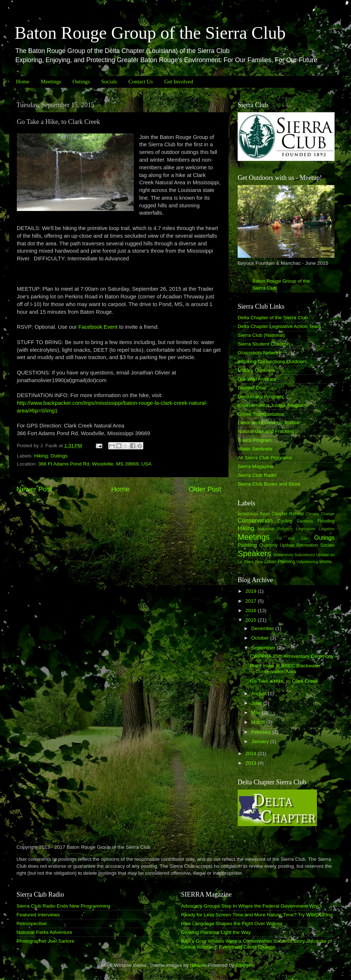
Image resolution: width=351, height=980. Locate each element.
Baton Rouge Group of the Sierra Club (150, 33)
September (264, 648)
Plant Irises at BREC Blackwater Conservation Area (285, 669)
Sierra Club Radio (257, 475)
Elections (305, 521)
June (257, 703)
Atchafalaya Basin (254, 514)
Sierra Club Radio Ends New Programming (63, 906)
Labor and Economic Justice (269, 423)
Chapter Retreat (288, 514)
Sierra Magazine (256, 466)
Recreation (307, 545)
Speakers (254, 553)
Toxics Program (255, 440)
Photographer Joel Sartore (45, 941)
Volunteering (307, 562)
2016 (252, 610)
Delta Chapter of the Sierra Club (273, 318)
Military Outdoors (256, 370)
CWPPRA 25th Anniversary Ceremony (292, 656)
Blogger (244, 965)
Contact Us (141, 82)
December (263, 628)
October (261, 638)
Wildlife (326, 562)
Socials (109, 82)
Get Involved (179, 82)
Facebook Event (98, 327)
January (261, 741)
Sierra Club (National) (261, 335)
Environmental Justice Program (272, 405)
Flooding (326, 521)
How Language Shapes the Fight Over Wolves (232, 924)
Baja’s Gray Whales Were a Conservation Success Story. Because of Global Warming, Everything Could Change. (256, 944)
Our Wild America (257, 379)
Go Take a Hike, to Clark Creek (284, 681)
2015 (252, 620)
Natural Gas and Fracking (266, 431)
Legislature (306, 529)
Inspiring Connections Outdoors (272, 361)
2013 (252, 763)
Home (23, 82)
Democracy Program (260, 397)
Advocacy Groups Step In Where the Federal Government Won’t (251, 906)
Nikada (198, 965)
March (259, 722)
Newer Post (34, 489)
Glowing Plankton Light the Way (216, 932)
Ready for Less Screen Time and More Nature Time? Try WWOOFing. (258, 915)
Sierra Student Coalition (264, 344)
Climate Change (320, 514)
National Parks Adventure (44, 932)
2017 (252, 601)
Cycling (285, 521)
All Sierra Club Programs (265, 458)
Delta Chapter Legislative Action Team (279, 326)
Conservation (255, 520)
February (262, 732)
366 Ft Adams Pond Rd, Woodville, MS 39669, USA (95, 464)
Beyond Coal (252, 388)
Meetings (51, 82)
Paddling (247, 545)
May (256, 713)
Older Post (205, 489)
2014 (252, 753)
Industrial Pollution (275, 529)
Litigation (327, 529)
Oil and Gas (293, 538)
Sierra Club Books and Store (269, 484)
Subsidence (305, 555)
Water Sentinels (255, 449)
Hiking (41, 456)
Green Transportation (261, 414)
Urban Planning (280, 562)
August (260, 693)
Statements (283, 555)
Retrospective (32, 924)
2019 (252, 591)
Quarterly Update (277, 545)
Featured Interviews (38, 915)
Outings (81, 82)
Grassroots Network (259, 353)
